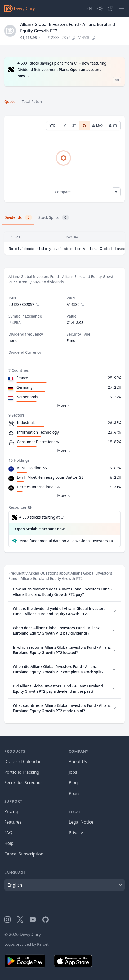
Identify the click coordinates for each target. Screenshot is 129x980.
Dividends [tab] (18, 217)
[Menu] (122, 8)
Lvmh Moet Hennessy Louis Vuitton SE (50, 477)
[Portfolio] (110, 8)
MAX (97, 125)
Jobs (73, 772)
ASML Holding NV (32, 468)
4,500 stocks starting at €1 (42, 517)
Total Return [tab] (33, 102)
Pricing (11, 811)
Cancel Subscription (24, 854)
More (64, 406)
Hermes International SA (38, 487)
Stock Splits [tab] (54, 217)
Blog (73, 783)
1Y (64, 125)
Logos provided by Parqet (26, 944)
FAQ (8, 833)
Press (74, 793)
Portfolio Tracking (22, 772)
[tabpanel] (64, 159)
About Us (78, 761)
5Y (84, 125)
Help (9, 843)
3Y (74, 125)
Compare (59, 192)
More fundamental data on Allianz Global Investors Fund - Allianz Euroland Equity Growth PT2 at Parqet (68, 541)
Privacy (76, 833)
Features (13, 822)
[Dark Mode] (100, 8)
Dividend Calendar (23, 761)
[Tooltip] (29, 507)
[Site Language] (89, 8)
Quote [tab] (10, 102)
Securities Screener (23, 783)
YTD (53, 125)
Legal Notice (81, 822)
